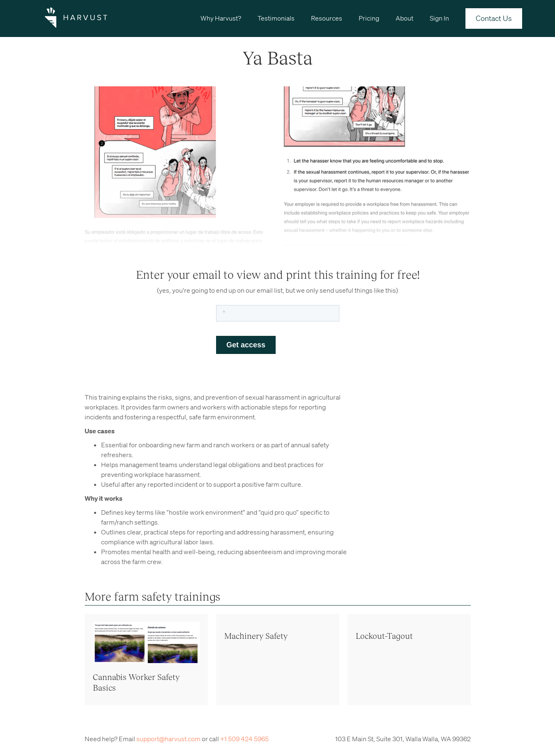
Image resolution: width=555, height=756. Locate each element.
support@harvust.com (168, 739)
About (404, 18)
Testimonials (276, 18)
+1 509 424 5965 (244, 739)
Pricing (369, 18)
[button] (221, 18)
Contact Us (494, 18)
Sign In (439, 18)
